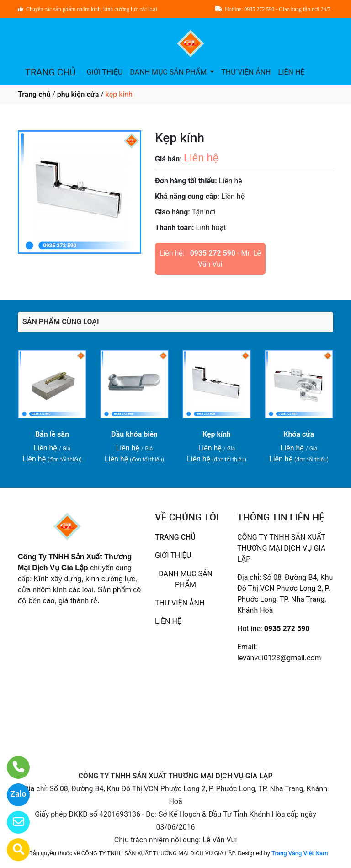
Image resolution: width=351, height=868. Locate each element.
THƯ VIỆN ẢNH (246, 72)
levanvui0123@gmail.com (279, 658)
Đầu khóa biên (134, 434)
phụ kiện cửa (78, 94)
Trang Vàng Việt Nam (300, 853)
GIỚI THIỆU (104, 72)
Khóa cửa (299, 434)
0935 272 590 (213, 253)
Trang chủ (34, 94)
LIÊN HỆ (292, 72)
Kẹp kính (217, 434)
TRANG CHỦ (50, 72)
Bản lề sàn (52, 434)
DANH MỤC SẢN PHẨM (169, 72)
